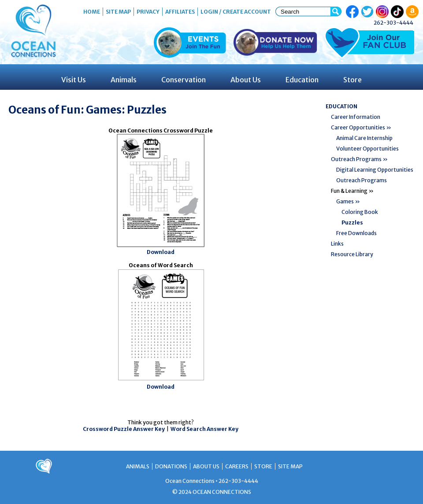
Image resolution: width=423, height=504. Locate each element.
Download (161, 252)
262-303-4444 (393, 23)
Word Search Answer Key (204, 429)
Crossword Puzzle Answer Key (124, 429)
